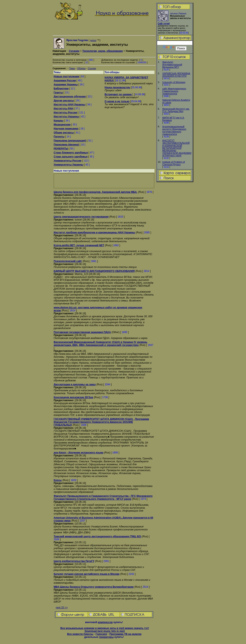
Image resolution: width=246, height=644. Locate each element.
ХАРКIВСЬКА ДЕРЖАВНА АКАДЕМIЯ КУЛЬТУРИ (176, 75)
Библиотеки (61, 89)
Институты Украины (66, 117)
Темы (72, 68)
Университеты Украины (68, 165)
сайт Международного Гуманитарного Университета (174, 91)
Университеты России (68, 161)
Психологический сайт (68, 261)
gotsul (93, 40)
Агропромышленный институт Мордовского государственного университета (174, 130)
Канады (59, 121)
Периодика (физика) (66, 145)
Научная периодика (66, 129)
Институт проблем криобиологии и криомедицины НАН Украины (94, 233)
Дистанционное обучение (70, 97)
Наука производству (117, 87)
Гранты (58, 93)
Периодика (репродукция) (70, 141)
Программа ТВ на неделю (126, 634)
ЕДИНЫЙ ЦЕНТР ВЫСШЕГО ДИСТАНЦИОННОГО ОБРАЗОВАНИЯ (94, 271)
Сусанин (74, 51)
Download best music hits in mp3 (105, 631)
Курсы (58, 480)
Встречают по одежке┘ (119, 94)
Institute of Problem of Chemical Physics (174, 163)
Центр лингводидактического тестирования (81, 217)
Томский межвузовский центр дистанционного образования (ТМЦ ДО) (97, 536)
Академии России (65, 81)
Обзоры (81, 68)
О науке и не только (117, 101)
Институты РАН (63, 109)
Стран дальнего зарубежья (71, 157)
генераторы (106, 637)
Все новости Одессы (80, 634)
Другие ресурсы (64, 101)
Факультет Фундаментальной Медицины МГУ (172, 65)
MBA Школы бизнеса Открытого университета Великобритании (94, 587)
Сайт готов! (164, 24)
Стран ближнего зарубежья (71, 153)
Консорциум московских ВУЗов (73, 397)
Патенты (59, 137)
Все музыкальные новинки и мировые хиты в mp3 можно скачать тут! (105, 628)
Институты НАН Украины (69, 105)
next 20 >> (62, 608)
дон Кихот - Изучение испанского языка (78, 453)
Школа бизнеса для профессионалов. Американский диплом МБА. (96, 192)
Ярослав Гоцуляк (77, 40)
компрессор (105, 622)
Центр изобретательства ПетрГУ (74, 561)
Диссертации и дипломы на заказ (75, 385)
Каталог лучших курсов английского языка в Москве (87, 574)
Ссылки (92, 68)
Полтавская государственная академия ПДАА (82, 332)
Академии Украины (66, 85)
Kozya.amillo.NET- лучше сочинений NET (79, 245)
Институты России (65, 113)
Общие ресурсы (64, 133)
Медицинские (62, 125)
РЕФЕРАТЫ (61, 149)
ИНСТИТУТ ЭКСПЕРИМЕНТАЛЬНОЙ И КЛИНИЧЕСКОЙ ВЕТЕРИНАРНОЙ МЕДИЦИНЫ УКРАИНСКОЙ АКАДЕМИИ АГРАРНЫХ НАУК (177, 148)
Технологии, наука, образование (102, 51)
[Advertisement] (175, 249)
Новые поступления (66, 77)
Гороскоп (101, 634)
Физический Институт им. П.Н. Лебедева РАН (176, 110)
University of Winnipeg (174, 82)
